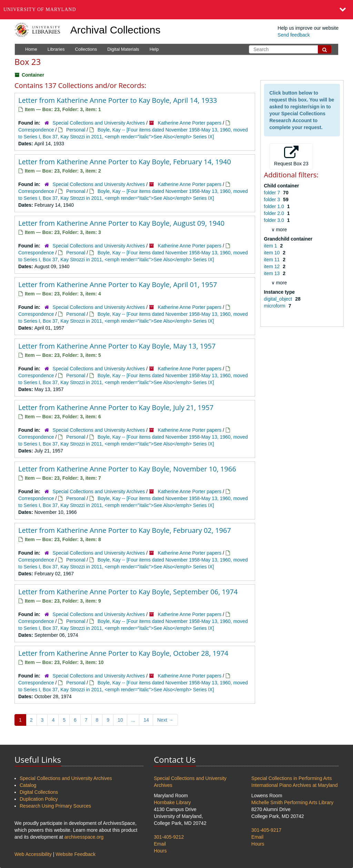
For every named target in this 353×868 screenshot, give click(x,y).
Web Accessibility (33, 854)
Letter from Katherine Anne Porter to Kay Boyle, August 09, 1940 (121, 223)
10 (120, 720)
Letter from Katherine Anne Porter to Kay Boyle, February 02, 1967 (125, 530)
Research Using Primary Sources (55, 806)
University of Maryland (40, 9)
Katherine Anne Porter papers (190, 123)
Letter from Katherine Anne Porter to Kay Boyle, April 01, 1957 (118, 285)
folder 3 (273, 199)
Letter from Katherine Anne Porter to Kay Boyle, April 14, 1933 (118, 100)
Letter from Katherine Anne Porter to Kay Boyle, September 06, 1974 (128, 592)
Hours (160, 851)
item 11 (273, 260)
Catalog (28, 785)
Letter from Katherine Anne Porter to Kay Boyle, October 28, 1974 (123, 653)
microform (275, 306)
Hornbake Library (172, 802)
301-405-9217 (266, 830)
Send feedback (294, 35)
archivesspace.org (84, 837)
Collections (86, 49)
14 (146, 720)
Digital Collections (39, 792)
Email (160, 844)
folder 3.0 (275, 220)
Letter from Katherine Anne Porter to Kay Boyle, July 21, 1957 (116, 407)
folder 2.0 (275, 213)
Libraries (56, 49)
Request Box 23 (291, 156)
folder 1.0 (275, 206)
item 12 (273, 266)
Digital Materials (123, 49)
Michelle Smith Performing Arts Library (292, 802)
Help (154, 49)
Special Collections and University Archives (99, 123)
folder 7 (273, 193)
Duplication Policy (39, 799)
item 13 (273, 273)
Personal (76, 130)
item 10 (273, 253)
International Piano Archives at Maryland (295, 785)
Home (31, 49)
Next (165, 720)
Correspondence (36, 130)
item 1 (271, 246)
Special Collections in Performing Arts (291, 778)
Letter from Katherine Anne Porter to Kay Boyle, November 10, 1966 (127, 469)
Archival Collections (115, 30)
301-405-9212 (169, 837)
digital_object (279, 299)
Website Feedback (75, 854)
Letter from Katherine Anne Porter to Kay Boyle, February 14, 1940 (125, 162)
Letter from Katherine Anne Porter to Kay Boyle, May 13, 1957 (117, 346)
